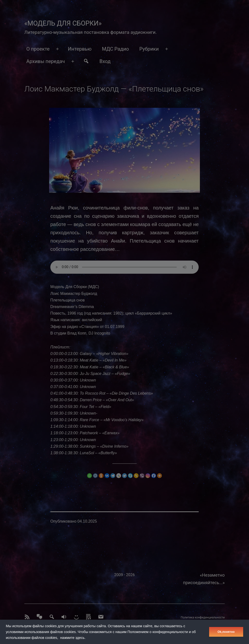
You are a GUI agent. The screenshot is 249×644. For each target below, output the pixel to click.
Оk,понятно (226, 632)
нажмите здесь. (73, 638)
